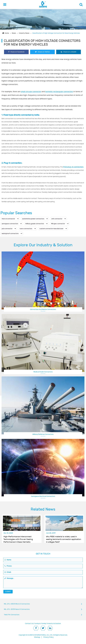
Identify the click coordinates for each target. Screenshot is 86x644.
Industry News (24, 33)
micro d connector (10, 219)
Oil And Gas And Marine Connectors (43, 309)
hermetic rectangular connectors (59, 92)
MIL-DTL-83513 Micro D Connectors (17, 604)
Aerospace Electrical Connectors (43, 496)
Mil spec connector (60, 224)
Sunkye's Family (40, 624)
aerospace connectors (12, 224)
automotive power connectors (35, 219)
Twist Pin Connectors (12, 615)
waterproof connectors (12, 234)
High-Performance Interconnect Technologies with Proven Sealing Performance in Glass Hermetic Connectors (18, 538)
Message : (9, 578)
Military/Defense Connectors (43, 434)
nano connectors (28, 229)
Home (7, 33)
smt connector (59, 219)
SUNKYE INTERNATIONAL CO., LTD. (40, 635)
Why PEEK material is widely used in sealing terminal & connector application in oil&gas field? (64, 538)
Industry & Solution (54, 624)
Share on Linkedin (69, 52)
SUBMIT (8, 592)
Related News (43, 509)
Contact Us (29, 624)
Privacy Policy (49, 637)
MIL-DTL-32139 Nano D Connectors (17, 609)
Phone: (8, 566)
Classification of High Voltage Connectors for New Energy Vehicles (56, 33)
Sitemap (37, 637)
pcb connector (9, 229)
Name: (8, 560)
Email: (8, 572)
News (14, 33)
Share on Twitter (42, 52)
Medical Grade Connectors (43, 372)
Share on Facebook (16, 52)
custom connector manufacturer (53, 229)
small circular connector (31, 92)
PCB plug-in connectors (73, 167)
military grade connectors (36, 224)
